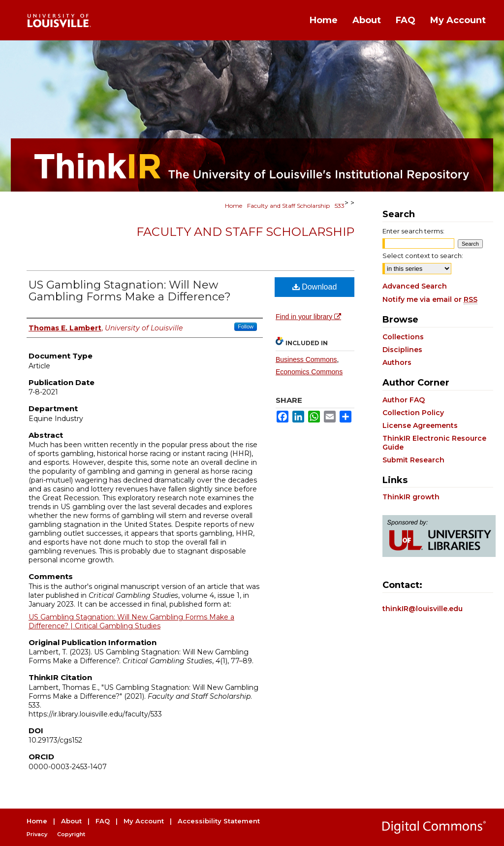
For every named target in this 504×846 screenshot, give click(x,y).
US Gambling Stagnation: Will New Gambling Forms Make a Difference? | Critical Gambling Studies (131, 621)
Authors (397, 362)
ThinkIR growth (411, 497)
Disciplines (402, 350)
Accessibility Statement (219, 821)
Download (315, 287)
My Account (144, 821)
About (71, 821)
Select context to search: (423, 256)
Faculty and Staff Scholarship (288, 206)
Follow (246, 326)
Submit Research (413, 460)
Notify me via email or (430, 299)
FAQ (103, 821)
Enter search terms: (413, 231)
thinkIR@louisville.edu (423, 609)
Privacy (37, 834)
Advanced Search (415, 286)
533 (340, 206)
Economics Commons (309, 372)
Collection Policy (413, 413)
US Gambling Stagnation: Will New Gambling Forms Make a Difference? (130, 291)
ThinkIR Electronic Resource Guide (434, 443)
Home (234, 206)
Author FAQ (404, 400)
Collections (403, 337)
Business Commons (306, 359)
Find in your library (308, 317)
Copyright (71, 834)
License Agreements (420, 425)
